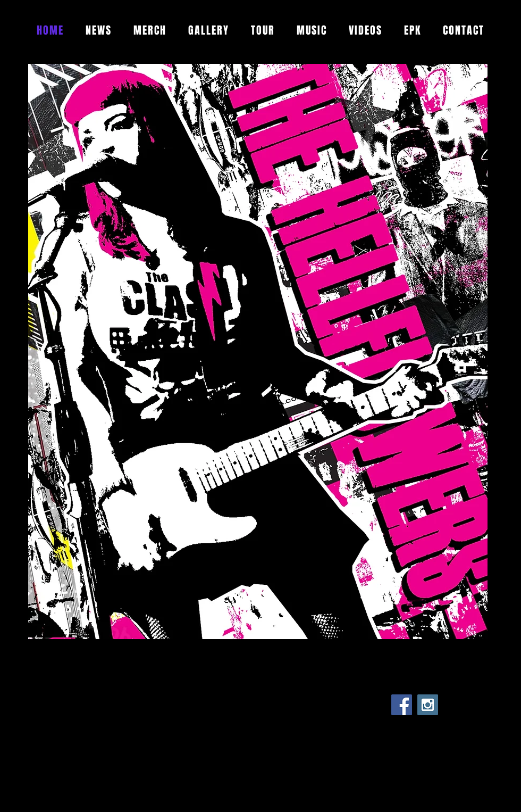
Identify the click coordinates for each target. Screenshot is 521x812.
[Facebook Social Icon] (402, 705)
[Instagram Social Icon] (428, 705)
